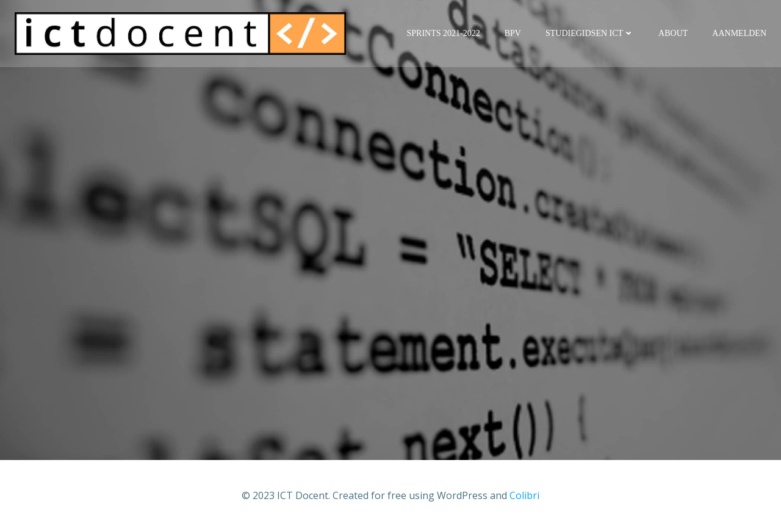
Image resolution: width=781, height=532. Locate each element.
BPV (513, 33)
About (673, 33)
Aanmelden (739, 33)
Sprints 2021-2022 (444, 33)
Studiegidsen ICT (590, 33)
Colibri (524, 495)
